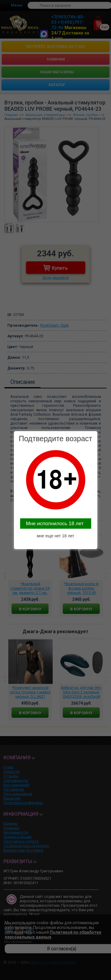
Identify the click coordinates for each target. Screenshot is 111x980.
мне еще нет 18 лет (55, 536)
